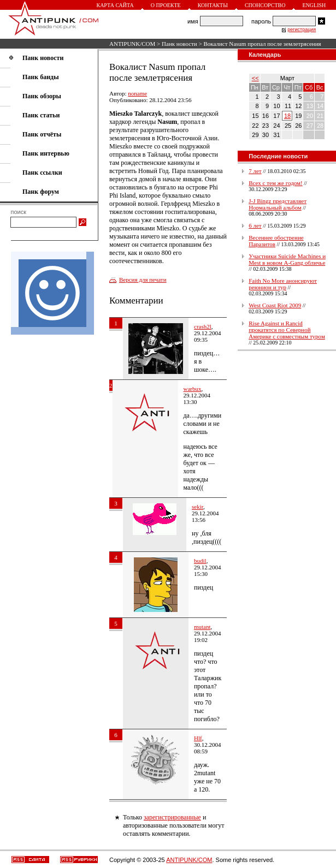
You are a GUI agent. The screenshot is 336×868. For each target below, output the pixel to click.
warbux (193, 389)
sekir (198, 507)
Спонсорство (265, 5)
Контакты (213, 5)
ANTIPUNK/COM (132, 44)
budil (200, 561)
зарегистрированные (172, 817)
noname (137, 93)
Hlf (198, 738)
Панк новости (179, 44)
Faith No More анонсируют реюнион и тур (283, 284)
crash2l (203, 326)
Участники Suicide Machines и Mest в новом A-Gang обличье (287, 259)
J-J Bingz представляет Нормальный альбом (278, 204)
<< (255, 78)
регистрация (302, 29)
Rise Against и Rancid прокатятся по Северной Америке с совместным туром (287, 330)
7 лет (255, 171)
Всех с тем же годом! (275, 183)
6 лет (255, 225)
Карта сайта (115, 5)
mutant (202, 627)
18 (287, 116)
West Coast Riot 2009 (275, 305)
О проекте (166, 5)
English (314, 5)
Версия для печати (143, 280)
